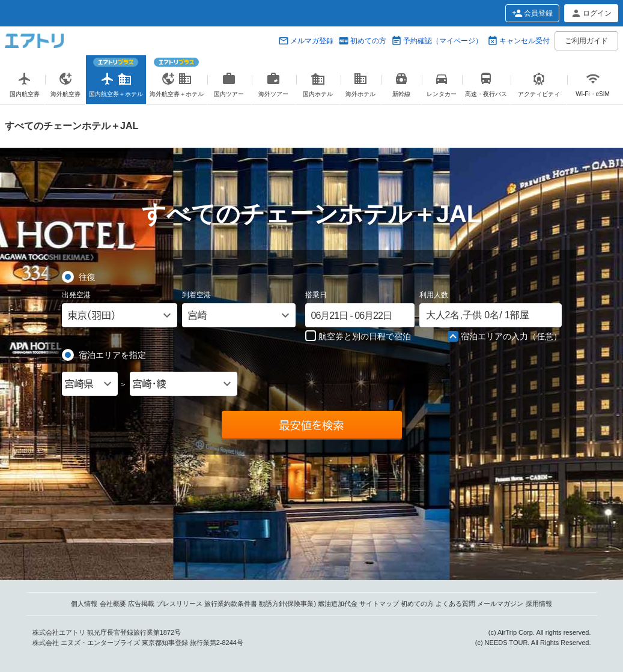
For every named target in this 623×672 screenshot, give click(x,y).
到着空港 (196, 295)
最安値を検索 (312, 425)
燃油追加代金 (338, 604)
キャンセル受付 (524, 41)
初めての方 (368, 41)
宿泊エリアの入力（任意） (505, 337)
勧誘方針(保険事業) (287, 604)
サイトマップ (379, 604)
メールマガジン (500, 604)
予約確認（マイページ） (443, 41)
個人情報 (84, 604)
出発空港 (76, 295)
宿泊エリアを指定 (112, 354)
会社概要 (113, 604)
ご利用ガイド (586, 41)
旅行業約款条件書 (231, 604)
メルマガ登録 (312, 41)
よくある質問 (455, 604)
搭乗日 (316, 295)
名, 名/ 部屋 (478, 315)
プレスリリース (179, 604)
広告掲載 (141, 604)
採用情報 (539, 604)
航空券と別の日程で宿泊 (358, 336)
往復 (87, 276)
